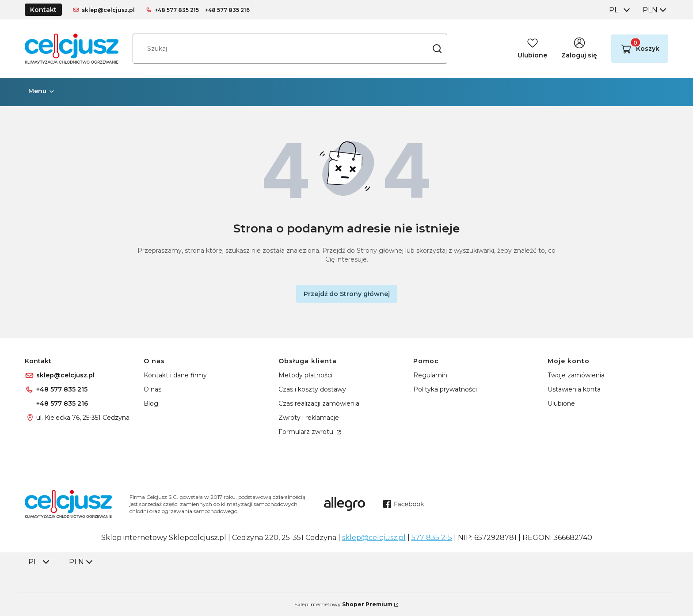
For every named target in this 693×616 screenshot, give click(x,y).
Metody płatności (305, 375)
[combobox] (619, 10)
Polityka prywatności (445, 389)
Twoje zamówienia (576, 375)
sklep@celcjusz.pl (108, 10)
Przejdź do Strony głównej (347, 294)
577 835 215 (432, 538)
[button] (437, 49)
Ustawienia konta (574, 389)
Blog (151, 403)
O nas (152, 389)
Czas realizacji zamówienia (319, 403)
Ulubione (561, 403)
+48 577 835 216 (227, 10)
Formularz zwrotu (307, 432)
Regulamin (430, 375)
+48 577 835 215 (177, 10)
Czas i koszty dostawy (312, 389)
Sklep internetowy (343, 604)
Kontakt (43, 10)
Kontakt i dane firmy (175, 375)
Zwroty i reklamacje (309, 418)
